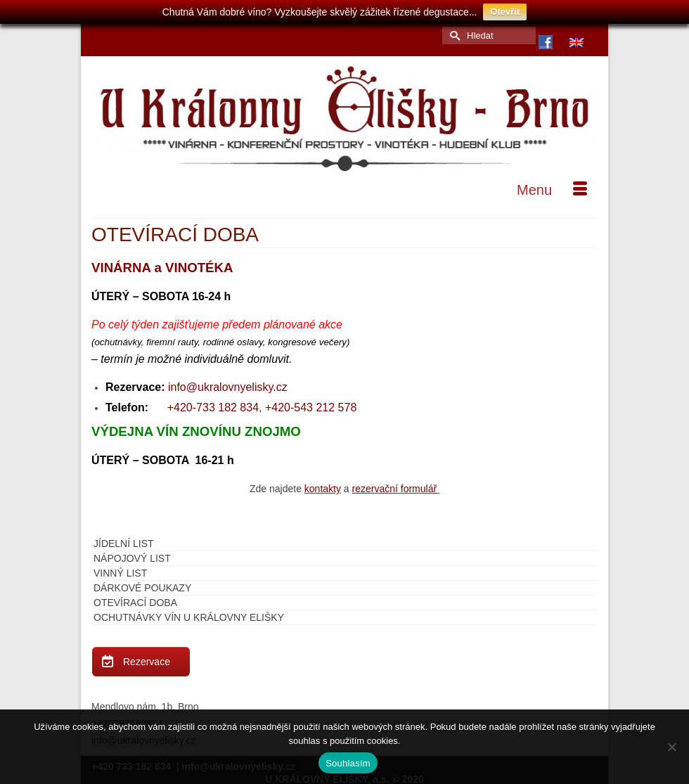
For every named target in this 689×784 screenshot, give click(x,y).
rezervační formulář (396, 485)
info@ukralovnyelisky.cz (228, 384)
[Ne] (671, 747)
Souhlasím (348, 763)
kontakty (323, 485)
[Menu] (552, 186)
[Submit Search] (453, 32)
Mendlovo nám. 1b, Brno (145, 703)
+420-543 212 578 (311, 404)
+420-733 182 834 (213, 404)
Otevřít (505, 12)
